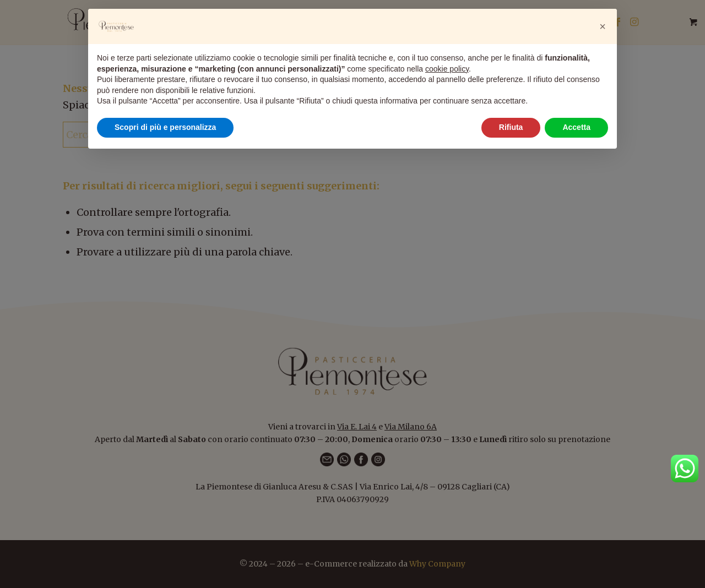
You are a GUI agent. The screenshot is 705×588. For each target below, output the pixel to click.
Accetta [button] (576, 127)
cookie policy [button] (447, 69)
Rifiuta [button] (511, 127)
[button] (603, 26)
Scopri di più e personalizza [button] (165, 127)
